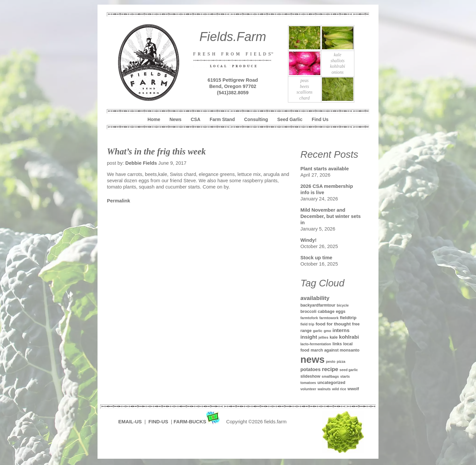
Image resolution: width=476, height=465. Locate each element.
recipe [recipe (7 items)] (330, 369)
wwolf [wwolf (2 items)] (353, 389)
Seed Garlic (290, 119)
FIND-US (159, 422)
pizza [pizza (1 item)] (341, 361)
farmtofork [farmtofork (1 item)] (309, 318)
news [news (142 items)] (313, 359)
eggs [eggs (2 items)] (341, 312)
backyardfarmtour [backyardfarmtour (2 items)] (318, 305)
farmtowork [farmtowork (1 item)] (329, 318)
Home (154, 119)
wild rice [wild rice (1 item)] (339, 389)
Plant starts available (325, 169)
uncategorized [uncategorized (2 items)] (331, 383)
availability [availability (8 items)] (315, 298)
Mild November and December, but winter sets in (331, 216)
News (176, 119)
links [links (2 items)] (337, 344)
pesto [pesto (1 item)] (331, 361)
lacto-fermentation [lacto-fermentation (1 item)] (316, 344)
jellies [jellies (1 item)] (323, 337)
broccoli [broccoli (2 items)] (309, 312)
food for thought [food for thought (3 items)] (333, 324)
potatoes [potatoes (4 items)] (311, 369)
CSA (196, 119)
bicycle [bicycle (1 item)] (343, 305)
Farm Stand (222, 119)
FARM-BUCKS (197, 422)
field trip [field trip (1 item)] (307, 324)
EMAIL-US (130, 422)
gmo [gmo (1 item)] (327, 331)
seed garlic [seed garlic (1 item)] (349, 370)
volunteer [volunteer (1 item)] (308, 389)
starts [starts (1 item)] (345, 376)
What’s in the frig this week (156, 151)
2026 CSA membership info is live (327, 189)
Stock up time (317, 258)
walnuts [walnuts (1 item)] (324, 389)
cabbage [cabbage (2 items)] (326, 312)
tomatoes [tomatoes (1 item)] (308, 383)
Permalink (118, 201)
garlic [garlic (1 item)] (318, 331)
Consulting (256, 119)
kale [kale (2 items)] (334, 337)
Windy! (309, 240)
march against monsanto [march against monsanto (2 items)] (335, 350)
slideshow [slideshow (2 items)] (310, 376)
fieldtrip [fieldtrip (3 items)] (348, 318)
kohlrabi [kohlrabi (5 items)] (349, 337)
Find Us (320, 119)
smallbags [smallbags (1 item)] (330, 376)
